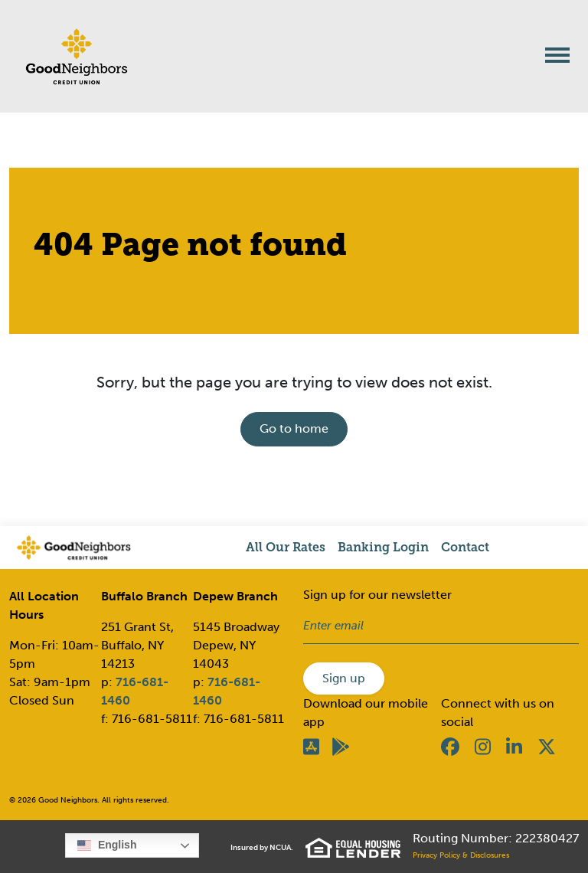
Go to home (294, 428)
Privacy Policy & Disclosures (461, 855)
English (107, 845)
